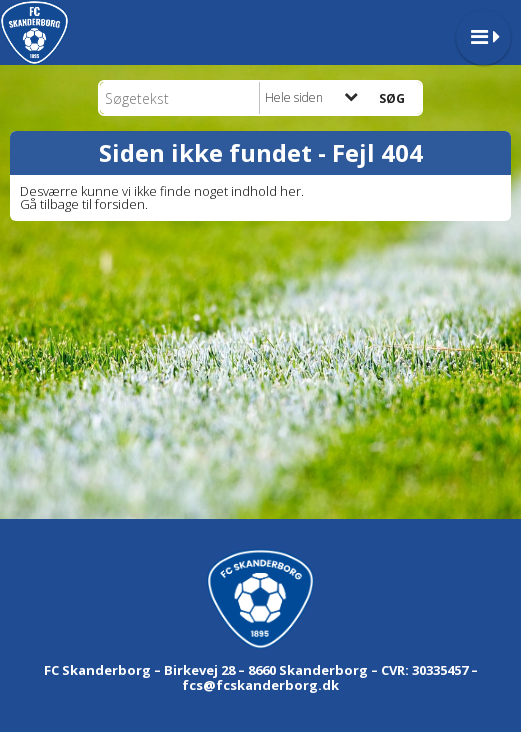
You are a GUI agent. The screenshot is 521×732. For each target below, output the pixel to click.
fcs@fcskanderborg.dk (260, 685)
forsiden (120, 204)
